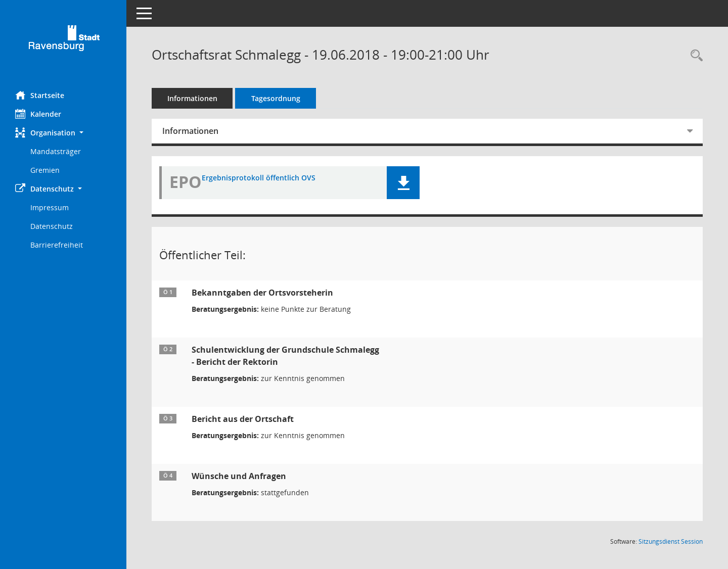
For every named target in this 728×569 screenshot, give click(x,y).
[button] (63, 133)
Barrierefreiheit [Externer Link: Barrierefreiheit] (57, 245)
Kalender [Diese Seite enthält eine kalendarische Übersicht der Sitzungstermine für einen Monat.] (38, 114)
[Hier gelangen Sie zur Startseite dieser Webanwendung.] (63, 42)
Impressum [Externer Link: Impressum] (50, 207)
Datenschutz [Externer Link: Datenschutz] (52, 226)
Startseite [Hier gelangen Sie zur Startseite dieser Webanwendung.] (40, 95)
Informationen (192, 98)
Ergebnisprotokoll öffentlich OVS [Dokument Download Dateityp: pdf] (259, 178)
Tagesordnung (276, 98)
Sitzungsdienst (671, 541)
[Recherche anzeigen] (694, 56)
